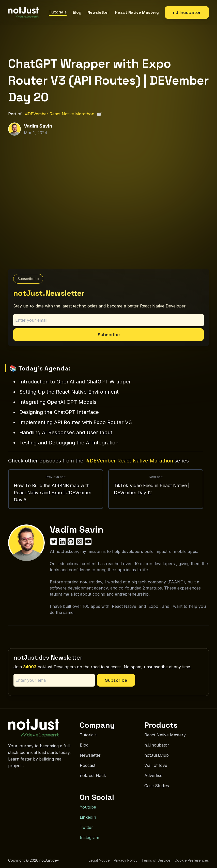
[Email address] (108, 320)
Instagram (89, 838)
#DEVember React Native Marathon (64, 114)
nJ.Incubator (187, 12)
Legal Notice (99, 860)
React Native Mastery (137, 12)
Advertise (153, 776)
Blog (77, 12)
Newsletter (98, 12)
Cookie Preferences (192, 860)
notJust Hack (93, 776)
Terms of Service (156, 860)
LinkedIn (88, 817)
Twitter (86, 827)
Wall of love (156, 765)
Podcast (88, 765)
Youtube (88, 807)
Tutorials (58, 12)
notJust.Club (157, 755)
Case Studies (157, 786)
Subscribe (109, 335)
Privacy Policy (126, 860)
